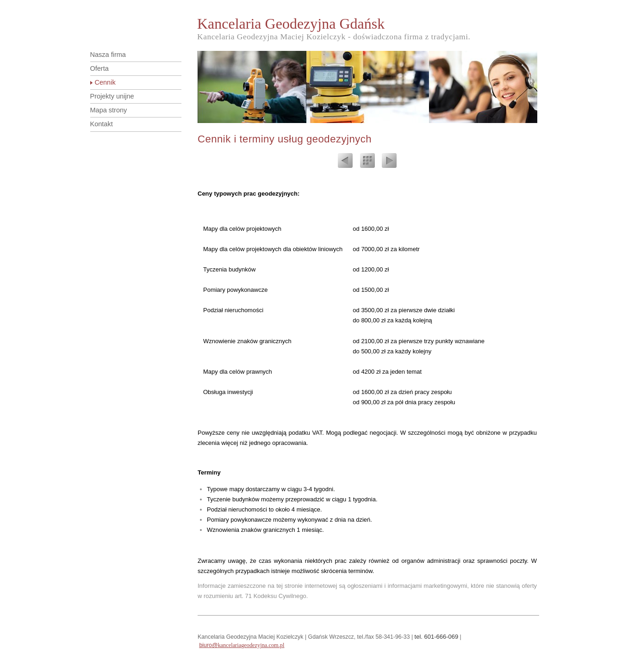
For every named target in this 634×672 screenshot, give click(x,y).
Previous (345, 162)
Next (389, 162)
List (367, 162)
